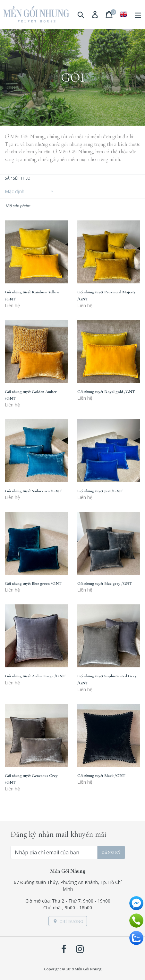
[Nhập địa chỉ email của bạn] (54, 852)
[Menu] (138, 14)
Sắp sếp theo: (18, 178)
